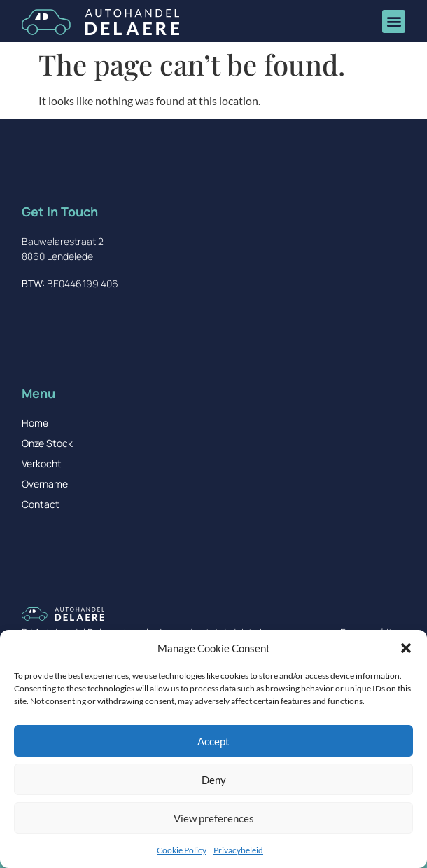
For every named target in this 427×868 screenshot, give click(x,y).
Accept (213, 741)
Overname (45, 484)
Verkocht (42, 463)
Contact (41, 504)
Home (35, 423)
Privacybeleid (238, 850)
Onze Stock (47, 443)
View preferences (214, 818)
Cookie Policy (182, 850)
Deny (214, 780)
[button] (406, 648)
